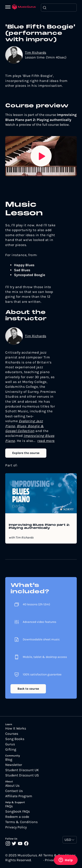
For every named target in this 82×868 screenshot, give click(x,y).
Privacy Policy (16, 827)
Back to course (28, 689)
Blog (9, 760)
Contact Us (14, 791)
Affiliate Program (19, 796)
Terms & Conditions (21, 822)
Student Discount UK (22, 770)
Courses (12, 734)
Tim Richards (36, 52)
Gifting (11, 749)
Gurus (10, 744)
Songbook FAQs (17, 811)
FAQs (9, 806)
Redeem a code (17, 817)
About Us (12, 786)
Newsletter (14, 765)
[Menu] (9, 7)
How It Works (16, 728)
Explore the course (26, 453)
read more (46, 441)
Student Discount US (22, 775)
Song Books (15, 739)
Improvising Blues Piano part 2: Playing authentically (39, 527)
